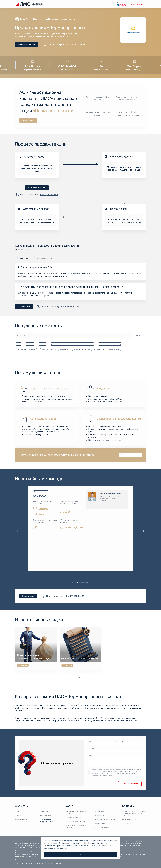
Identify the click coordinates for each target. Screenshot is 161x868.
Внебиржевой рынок (41, 492)
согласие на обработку (105, 770)
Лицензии (44, 811)
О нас (17, 811)
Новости (18, 815)
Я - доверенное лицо (43, 258)
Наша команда (46, 815)
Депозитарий (99, 811)
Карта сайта (127, 823)
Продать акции (99, 823)
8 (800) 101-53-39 (76, 44)
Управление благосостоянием (105, 819)
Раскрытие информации (47, 820)
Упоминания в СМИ (22, 819)
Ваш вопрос (92, 756)
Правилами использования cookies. (73, 843)
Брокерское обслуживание (76, 822)
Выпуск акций (99, 815)
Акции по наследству (102, 827)
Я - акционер (23, 258)
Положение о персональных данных (27, 860)
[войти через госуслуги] (121, 5)
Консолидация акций (74, 817)
